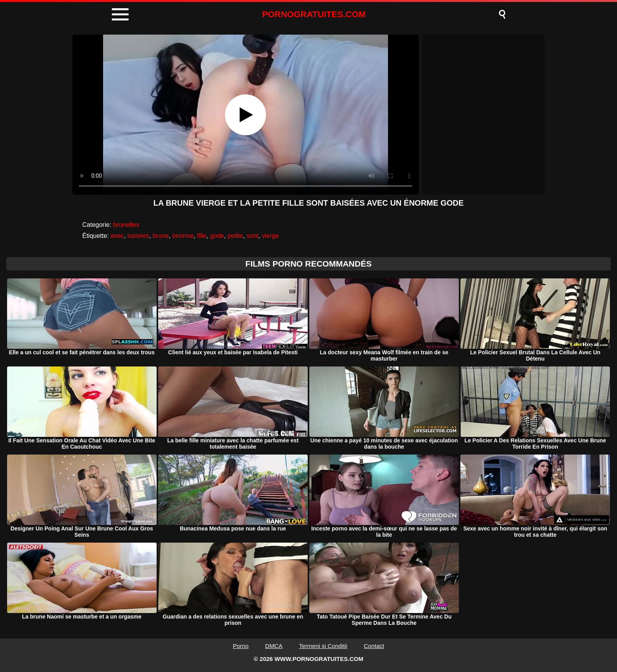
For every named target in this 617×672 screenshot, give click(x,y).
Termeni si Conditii (323, 646)
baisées (138, 236)
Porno (241, 646)
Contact (374, 646)
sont (252, 236)
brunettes (126, 225)
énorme (183, 236)
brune (161, 236)
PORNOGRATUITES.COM (314, 14)
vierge (270, 236)
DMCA (274, 646)
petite (235, 236)
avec (117, 236)
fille (202, 236)
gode (217, 236)
